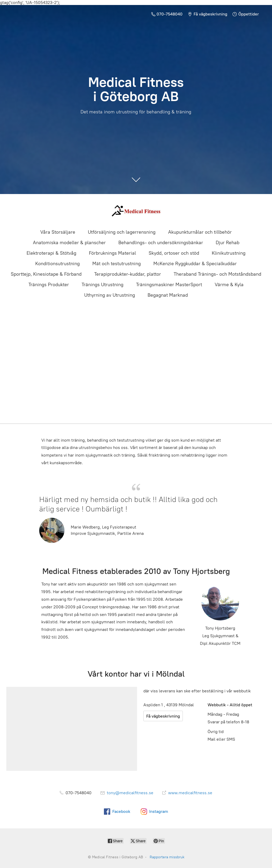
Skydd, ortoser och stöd (174, 253)
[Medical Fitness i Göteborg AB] (136, 211)
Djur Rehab (228, 243)
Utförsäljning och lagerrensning (122, 232)
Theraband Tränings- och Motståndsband (217, 274)
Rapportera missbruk (167, 857)
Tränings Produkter (49, 285)
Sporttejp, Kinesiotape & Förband (46, 274)
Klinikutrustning (229, 253)
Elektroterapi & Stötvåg (51, 253)
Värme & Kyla (229, 285)
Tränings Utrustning (102, 285)
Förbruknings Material (112, 253)
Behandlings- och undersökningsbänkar (161, 243)
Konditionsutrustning (57, 264)
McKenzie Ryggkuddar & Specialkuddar (195, 264)
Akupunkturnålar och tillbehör (200, 232)
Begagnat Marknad (168, 295)
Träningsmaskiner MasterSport (169, 285)
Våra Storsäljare (58, 232)
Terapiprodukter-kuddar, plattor (128, 274)
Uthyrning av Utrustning (110, 295)
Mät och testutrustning (117, 264)
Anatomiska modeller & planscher (69, 243)
